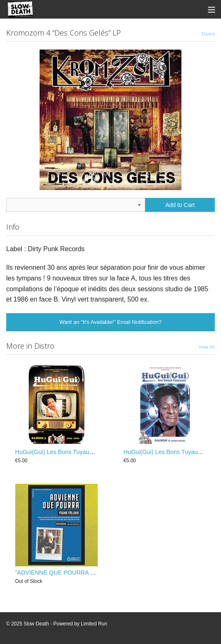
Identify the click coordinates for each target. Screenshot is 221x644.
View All (207, 347)
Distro (208, 33)
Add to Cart (180, 205)
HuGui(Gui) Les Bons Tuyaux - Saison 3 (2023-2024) (85, 452)
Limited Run (94, 624)
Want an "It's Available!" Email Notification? (110, 322)
